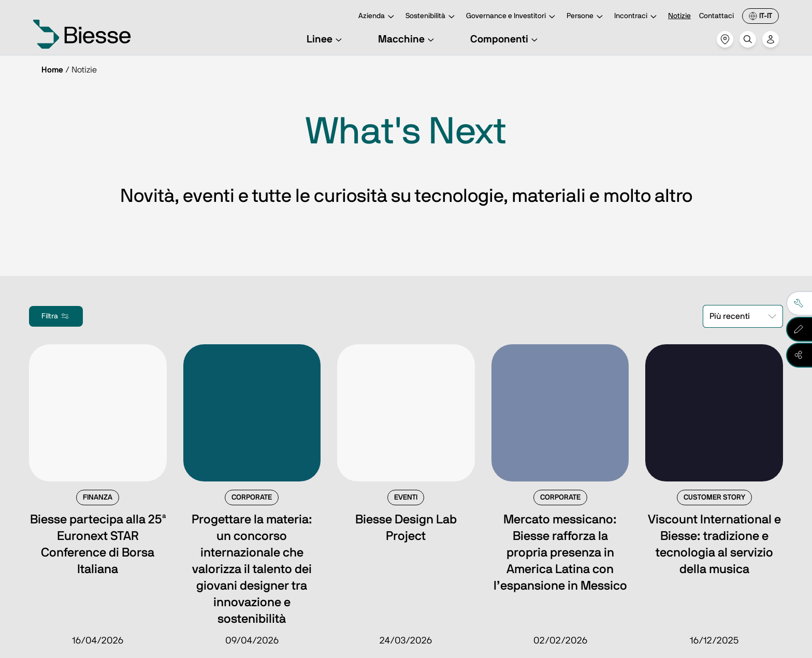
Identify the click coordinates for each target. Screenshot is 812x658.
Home (52, 70)
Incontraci (637, 17)
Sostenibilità (432, 17)
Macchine (408, 39)
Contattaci (716, 16)
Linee (326, 39)
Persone (586, 17)
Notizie (679, 16)
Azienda (378, 17)
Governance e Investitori (512, 17)
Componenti (505, 39)
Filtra (56, 316)
